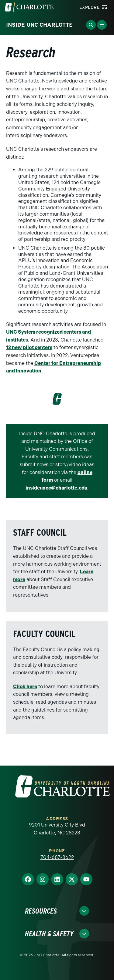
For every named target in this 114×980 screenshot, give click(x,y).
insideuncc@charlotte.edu (56, 488)
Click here (25, 687)
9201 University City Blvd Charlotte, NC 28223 (57, 829)
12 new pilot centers (29, 347)
